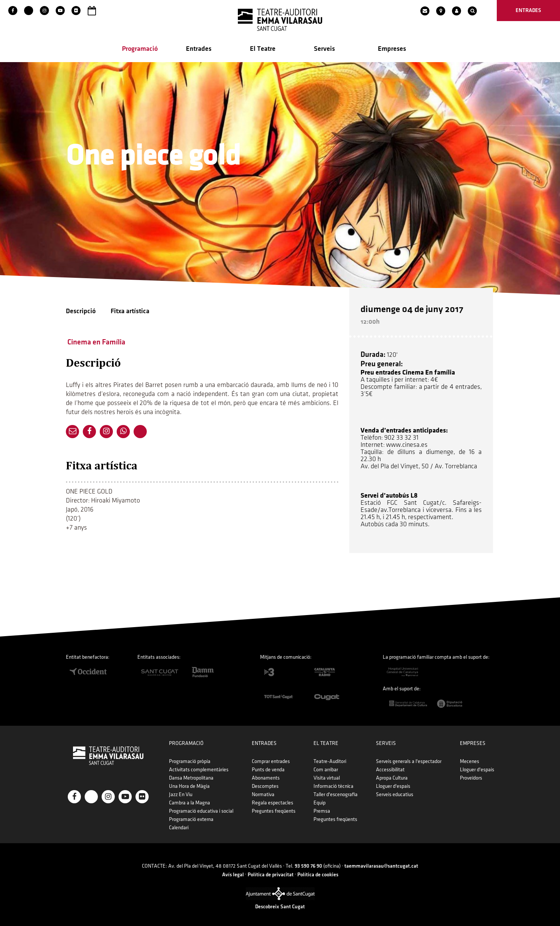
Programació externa (191, 815)
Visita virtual (327, 774)
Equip (320, 799)
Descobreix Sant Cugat (280, 903)
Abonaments (266, 774)
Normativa (263, 790)
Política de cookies (318, 870)
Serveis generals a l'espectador (409, 757)
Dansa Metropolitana (191, 774)
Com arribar (326, 765)
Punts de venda (268, 765)
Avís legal (233, 870)
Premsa (322, 807)
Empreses (392, 49)
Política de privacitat (271, 870)
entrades (528, 10)
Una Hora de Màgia (189, 782)
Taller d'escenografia (336, 790)
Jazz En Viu (181, 790)
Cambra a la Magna (189, 799)
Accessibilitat (390, 765)
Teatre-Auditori (330, 757)
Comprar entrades (271, 757)
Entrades (199, 49)
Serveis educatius (395, 790)
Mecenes (469, 757)
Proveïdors (471, 774)
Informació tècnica (333, 782)
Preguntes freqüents (274, 807)
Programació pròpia (190, 757)
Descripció (81, 312)
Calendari (179, 823)
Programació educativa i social (201, 807)
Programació (140, 49)
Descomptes (265, 782)
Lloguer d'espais (393, 782)
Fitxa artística (130, 312)
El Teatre (263, 49)
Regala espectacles (272, 799)
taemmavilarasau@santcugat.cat (381, 862)
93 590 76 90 (308, 862)
